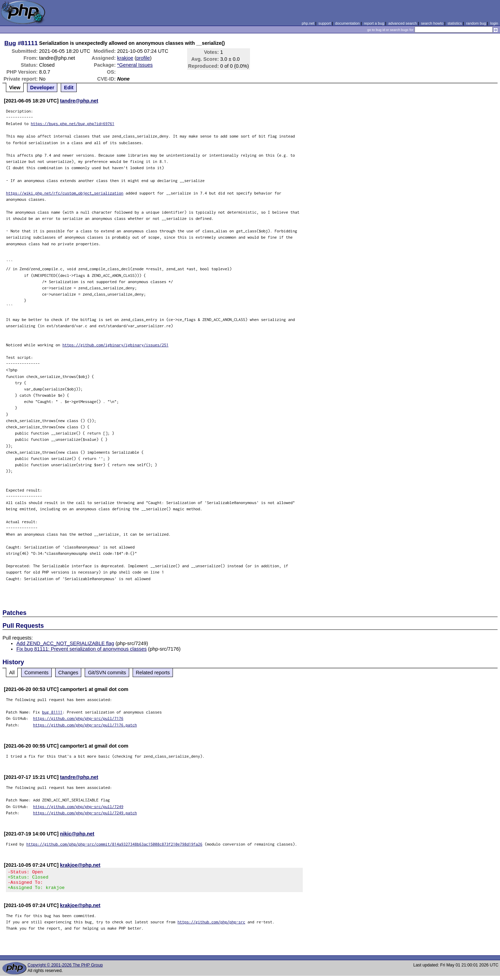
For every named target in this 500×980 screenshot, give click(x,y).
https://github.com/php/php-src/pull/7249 (78, 806)
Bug (10, 43)
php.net (308, 23)
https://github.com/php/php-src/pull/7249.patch (85, 813)
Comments (36, 673)
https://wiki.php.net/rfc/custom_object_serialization (65, 193)
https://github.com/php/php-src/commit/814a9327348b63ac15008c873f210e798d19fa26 (114, 844)
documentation (347, 23)
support (325, 23)
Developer (42, 88)
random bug (476, 23)
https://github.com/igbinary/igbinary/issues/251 (116, 345)
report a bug (374, 23)
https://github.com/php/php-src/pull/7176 (78, 718)
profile (143, 58)
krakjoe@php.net (80, 865)
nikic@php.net (77, 834)
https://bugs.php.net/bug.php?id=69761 (73, 123)
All (12, 673)
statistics (455, 23)
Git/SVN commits (107, 673)
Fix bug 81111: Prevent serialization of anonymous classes (81, 649)
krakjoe (125, 58)
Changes (68, 673)
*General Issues (135, 65)
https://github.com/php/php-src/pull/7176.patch (85, 725)
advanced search (402, 23)
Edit (69, 88)
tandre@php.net (79, 101)
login (494, 23)
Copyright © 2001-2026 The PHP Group (65, 969)
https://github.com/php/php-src (211, 926)
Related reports (153, 673)
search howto (432, 23)
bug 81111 (52, 712)
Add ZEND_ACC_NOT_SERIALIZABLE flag (65, 643)
